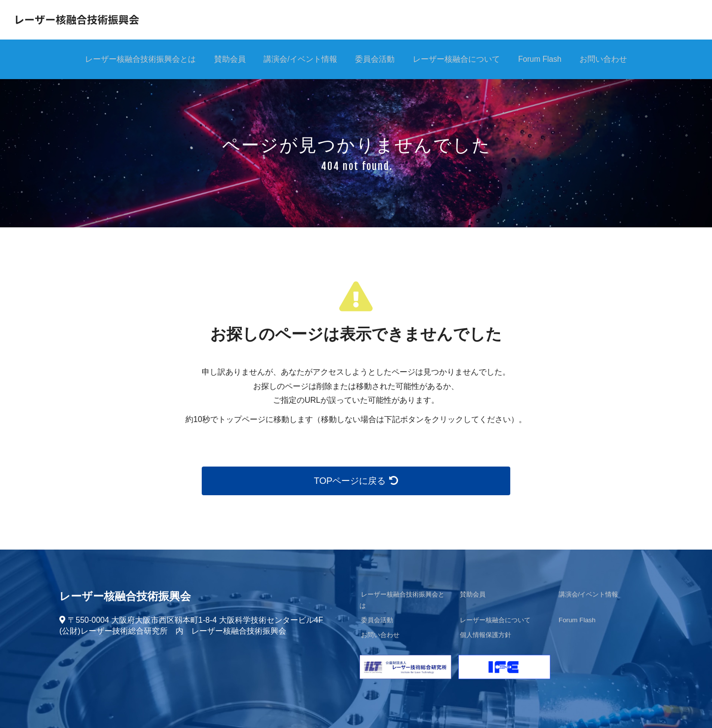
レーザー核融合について (457, 59)
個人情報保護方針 (484, 624)
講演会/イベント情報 (298, 59)
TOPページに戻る (356, 481)
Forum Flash (543, 59)
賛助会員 (226, 59)
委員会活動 (374, 59)
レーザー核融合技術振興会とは (135, 59)
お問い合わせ (609, 59)
